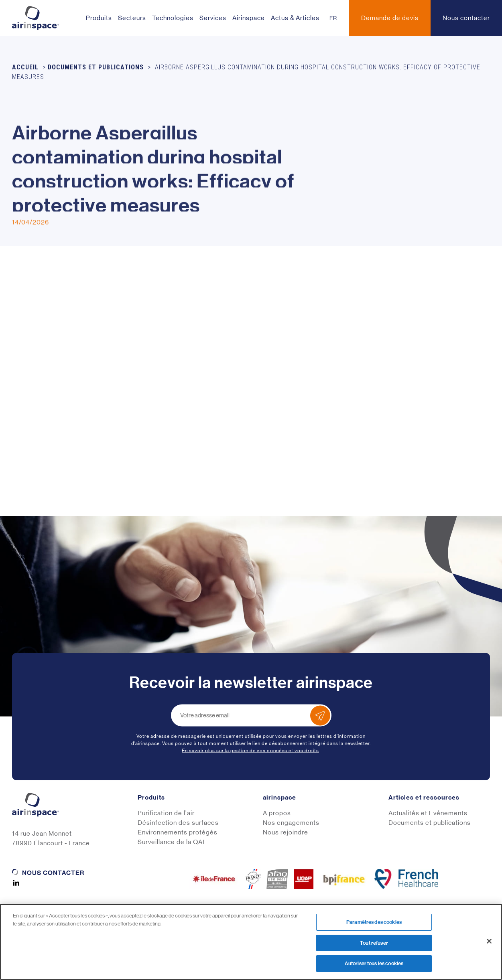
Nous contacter (53, 873)
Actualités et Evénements (428, 813)
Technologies (173, 18)
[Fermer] (489, 941)
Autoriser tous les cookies (374, 963)
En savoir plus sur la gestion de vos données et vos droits (250, 751)
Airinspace (249, 18)
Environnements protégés (178, 832)
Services (213, 18)
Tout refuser (374, 943)
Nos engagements (291, 823)
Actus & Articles (295, 18)
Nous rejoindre (286, 832)
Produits (99, 18)
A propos (277, 813)
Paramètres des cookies (374, 922)
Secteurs (132, 18)
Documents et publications (96, 67)
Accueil (25, 67)
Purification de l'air (166, 813)
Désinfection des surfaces (178, 823)
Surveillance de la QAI (171, 842)
